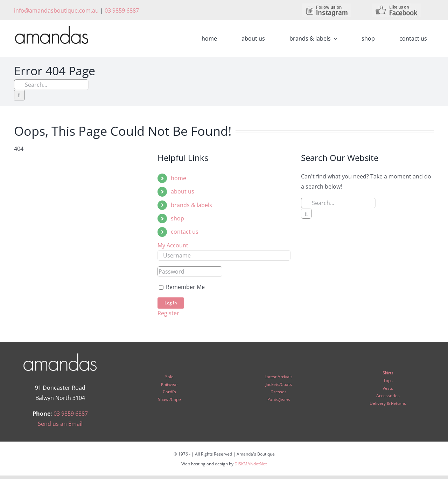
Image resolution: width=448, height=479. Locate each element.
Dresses (279, 392)
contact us (185, 232)
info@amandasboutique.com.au (56, 10)
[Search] (19, 95)
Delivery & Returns (388, 403)
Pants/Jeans (279, 399)
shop (177, 218)
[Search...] (51, 85)
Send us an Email (60, 424)
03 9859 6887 (122, 10)
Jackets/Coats (279, 384)
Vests (388, 388)
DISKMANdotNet (251, 464)
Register (168, 313)
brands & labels (191, 205)
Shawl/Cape (169, 399)
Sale (169, 377)
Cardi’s (169, 392)
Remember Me (182, 287)
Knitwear (170, 384)
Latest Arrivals (279, 377)
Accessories (388, 396)
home (178, 178)
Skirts (388, 373)
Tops (388, 381)
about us (183, 191)
